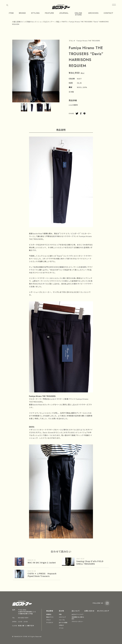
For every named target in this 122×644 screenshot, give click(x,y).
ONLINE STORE (78, 14)
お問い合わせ (89, 611)
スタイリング (62, 617)
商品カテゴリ (50, 617)
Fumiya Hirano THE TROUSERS (88, 41)
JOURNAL (64, 13)
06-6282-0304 (23, 618)
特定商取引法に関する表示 (78, 618)
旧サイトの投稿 (63, 622)
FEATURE (49, 13)
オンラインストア (103, 611)
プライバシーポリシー (77, 621)
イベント (61, 628)
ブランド (48, 620)
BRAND (22, 13)
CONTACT (108, 13)
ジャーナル (62, 620)
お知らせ (61, 625)
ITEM (11, 13)
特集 (60, 614)
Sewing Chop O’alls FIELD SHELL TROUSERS (90, 562)
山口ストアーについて (77, 614)
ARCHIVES (93, 13)
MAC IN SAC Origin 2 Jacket (42, 563)
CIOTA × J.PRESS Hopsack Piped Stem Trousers (42, 575)
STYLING (35, 13)
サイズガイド (50, 622)
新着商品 (49, 614)
